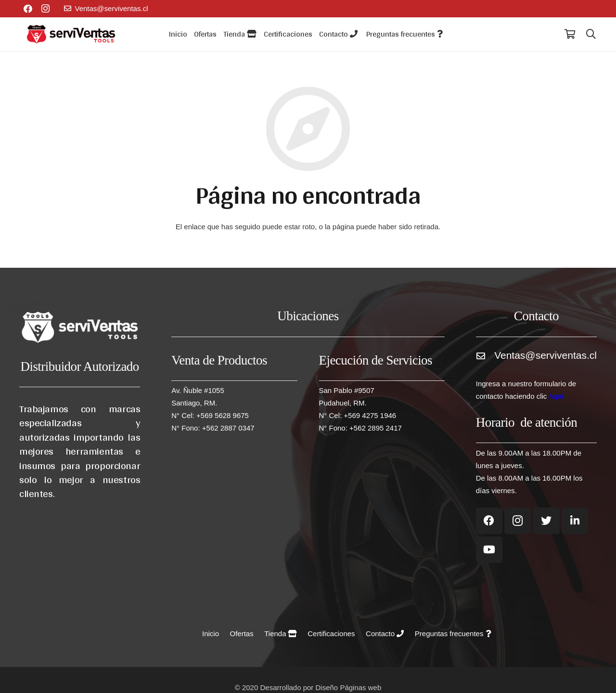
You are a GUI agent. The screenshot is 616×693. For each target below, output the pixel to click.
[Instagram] (45, 9)
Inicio (211, 634)
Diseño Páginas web (349, 687)
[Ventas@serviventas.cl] (485, 359)
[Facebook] (28, 9)
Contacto (385, 634)
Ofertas (242, 634)
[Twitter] (546, 521)
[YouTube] (489, 550)
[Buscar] (591, 34)
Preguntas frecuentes (453, 634)
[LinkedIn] (575, 521)
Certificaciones (331, 634)
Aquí (556, 396)
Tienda (280, 634)
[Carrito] (570, 34)
